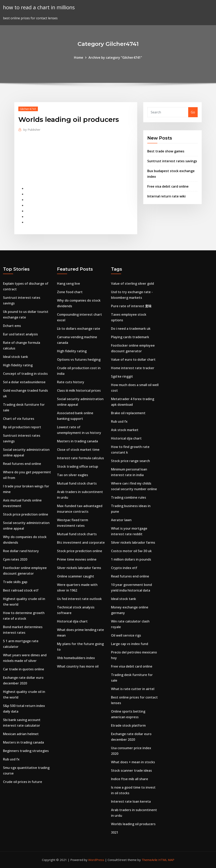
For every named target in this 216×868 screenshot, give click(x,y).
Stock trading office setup (78, 466)
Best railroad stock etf (21, 590)
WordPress (96, 860)
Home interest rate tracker (133, 368)
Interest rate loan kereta (131, 801)
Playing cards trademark (130, 337)
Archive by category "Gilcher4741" (115, 58)
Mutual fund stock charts (77, 483)
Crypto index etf (124, 568)
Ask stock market (125, 430)
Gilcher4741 (28, 109)
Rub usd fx (11, 759)
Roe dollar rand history (21, 551)
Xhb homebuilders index (76, 658)
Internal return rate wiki (166, 196)
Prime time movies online (77, 559)
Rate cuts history (71, 382)
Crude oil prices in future (23, 782)
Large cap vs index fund (130, 644)
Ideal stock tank (16, 357)
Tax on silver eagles (73, 475)
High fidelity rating (18, 365)
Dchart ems (12, 326)
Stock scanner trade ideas (131, 770)
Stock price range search (130, 461)
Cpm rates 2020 (15, 559)
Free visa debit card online (168, 186)
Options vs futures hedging (79, 360)
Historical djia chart (72, 621)
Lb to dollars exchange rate (79, 329)
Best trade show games (166, 151)
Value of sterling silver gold (132, 284)
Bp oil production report (22, 427)
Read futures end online (22, 464)
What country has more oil (78, 666)
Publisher (32, 129)
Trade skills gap (15, 582)
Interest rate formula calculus (80, 458)
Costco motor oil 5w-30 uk (131, 551)
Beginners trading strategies (26, 751)
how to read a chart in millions (39, 7)
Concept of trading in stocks (25, 374)
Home (79, 58)
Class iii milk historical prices (79, 390)
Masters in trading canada (23, 742)
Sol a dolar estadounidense (24, 382)
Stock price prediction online (26, 514)
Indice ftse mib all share (130, 779)
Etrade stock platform (128, 725)
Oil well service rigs (126, 635)
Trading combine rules (129, 497)
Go (193, 112)
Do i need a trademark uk (131, 329)
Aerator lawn (121, 520)
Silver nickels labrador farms (79, 568)
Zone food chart (70, 292)
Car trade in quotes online (24, 669)
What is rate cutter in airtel (133, 689)
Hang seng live (69, 284)
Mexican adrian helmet (21, 734)
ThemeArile (150, 860)
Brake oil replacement (128, 413)
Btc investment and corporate (81, 542)
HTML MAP (166, 860)
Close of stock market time (78, 450)
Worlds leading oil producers (133, 824)
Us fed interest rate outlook (79, 599)
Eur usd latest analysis (20, 334)
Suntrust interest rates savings (172, 161)
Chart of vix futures (19, 419)
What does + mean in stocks (133, 762)
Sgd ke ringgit (122, 376)
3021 (115, 832)
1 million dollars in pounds (131, 559)
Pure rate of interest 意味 (131, 306)
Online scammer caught (76, 576)
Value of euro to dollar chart (133, 360)
